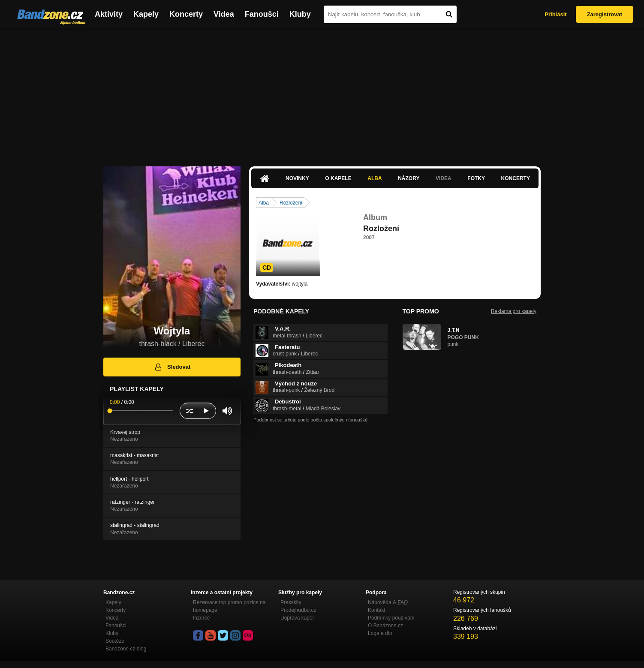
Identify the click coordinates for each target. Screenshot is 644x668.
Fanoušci (262, 14)
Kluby (300, 14)
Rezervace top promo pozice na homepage (229, 606)
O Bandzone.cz (385, 626)
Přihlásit (555, 14)
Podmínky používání (391, 618)
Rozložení (291, 203)
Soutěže (115, 641)
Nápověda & (388, 602)
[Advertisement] (322, 93)
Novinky (297, 178)
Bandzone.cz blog (126, 649)
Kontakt (377, 610)
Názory (409, 178)
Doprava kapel (297, 618)
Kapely (146, 14)
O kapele (338, 178)
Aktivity (109, 14)
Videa (224, 14)
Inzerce (201, 618)
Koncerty (186, 14)
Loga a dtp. (381, 633)
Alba (375, 178)
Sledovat (172, 367)
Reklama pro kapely (514, 311)
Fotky (476, 178)
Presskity (291, 602)
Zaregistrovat (605, 14)
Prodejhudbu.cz (298, 610)
